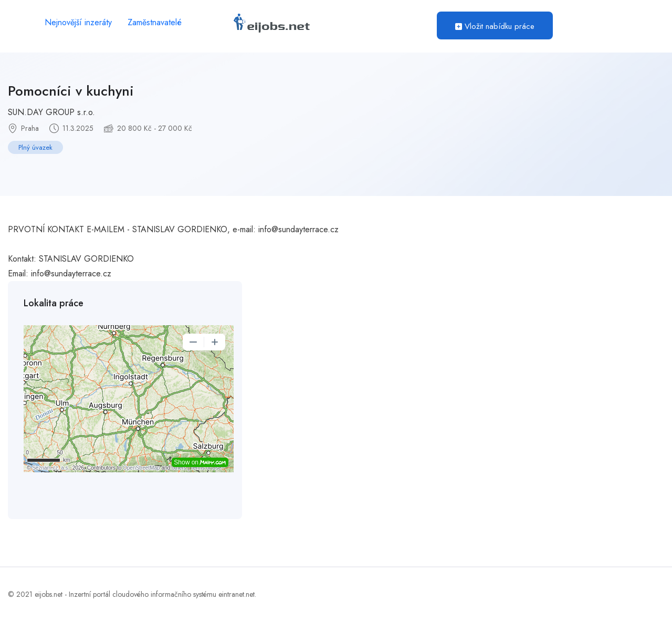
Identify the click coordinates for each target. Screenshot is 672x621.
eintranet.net (237, 594)
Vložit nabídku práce (495, 26)
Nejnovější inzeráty (78, 22)
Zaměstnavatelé (155, 22)
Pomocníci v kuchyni (71, 91)
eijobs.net (49, 594)
